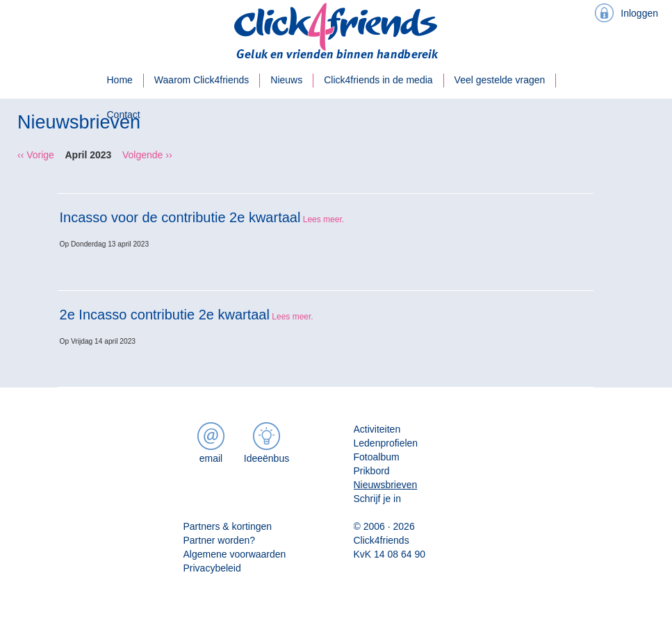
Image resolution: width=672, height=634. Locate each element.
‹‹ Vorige (36, 155)
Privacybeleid (212, 568)
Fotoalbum (377, 457)
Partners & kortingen (228, 526)
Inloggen (639, 13)
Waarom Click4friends (202, 80)
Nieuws (286, 80)
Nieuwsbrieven (386, 485)
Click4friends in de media (378, 80)
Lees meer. (323, 219)
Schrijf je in (377, 499)
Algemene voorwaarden (235, 554)
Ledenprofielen (386, 443)
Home (120, 80)
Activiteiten (377, 429)
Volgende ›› (147, 155)
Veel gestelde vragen (500, 80)
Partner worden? (220, 540)
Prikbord (372, 471)
